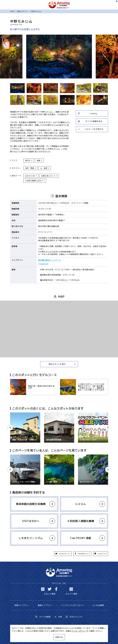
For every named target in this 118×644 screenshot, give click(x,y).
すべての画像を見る (90, 121)
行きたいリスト (74, 617)
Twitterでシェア (63, 554)
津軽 (40, 160)
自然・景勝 (31, 168)
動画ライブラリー (45, 605)
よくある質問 (98, 605)
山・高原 (45, 168)
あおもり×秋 (31, 176)
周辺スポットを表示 (62, 364)
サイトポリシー (68, 637)
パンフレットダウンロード (73, 605)
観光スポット (23, 11)
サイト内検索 (43, 617)
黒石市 (29, 160)
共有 (58, 617)
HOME (12, 11)
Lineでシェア (100, 554)
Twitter (50, 589)
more (33, 502)
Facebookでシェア (82, 554)
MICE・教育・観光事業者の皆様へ (43, 637)
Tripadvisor (43, 264)
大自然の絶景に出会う (35, 181)
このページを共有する (91, 129)
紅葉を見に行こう (49, 176)
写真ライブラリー (22, 605)
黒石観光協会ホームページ (49, 260)
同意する (59, 637)
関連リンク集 (84, 637)
